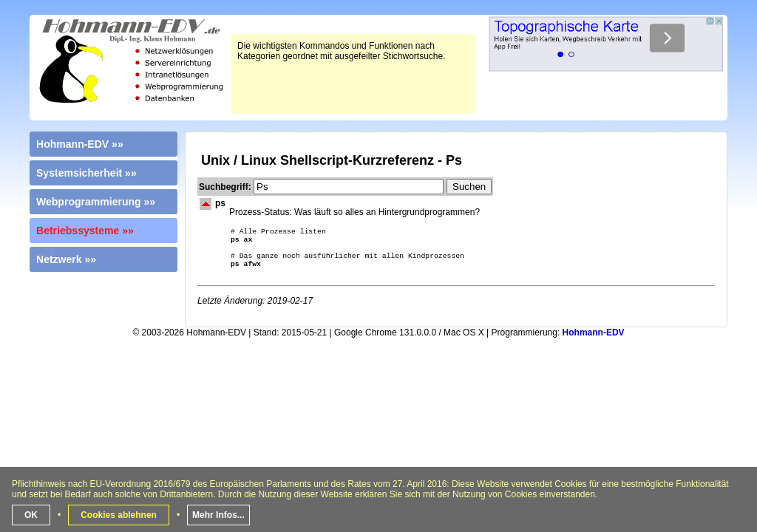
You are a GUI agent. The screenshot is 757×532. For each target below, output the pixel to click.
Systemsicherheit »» (86, 173)
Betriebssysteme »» (85, 231)
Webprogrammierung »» (96, 202)
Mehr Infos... (218, 515)
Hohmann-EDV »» (80, 144)
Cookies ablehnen (119, 515)
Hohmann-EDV (594, 340)
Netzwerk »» (66, 259)
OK (31, 515)
